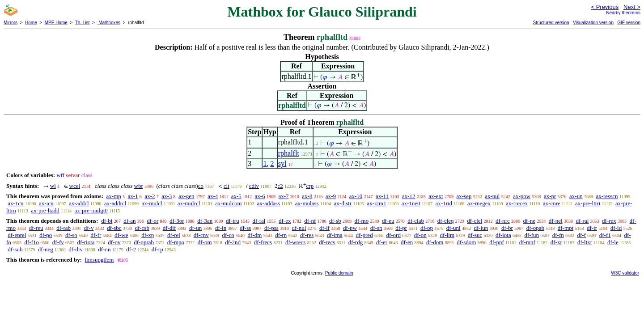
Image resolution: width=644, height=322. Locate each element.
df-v (89, 228)
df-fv (58, 242)
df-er (382, 242)
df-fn (558, 235)
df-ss (245, 228)
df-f (581, 235)
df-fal (259, 221)
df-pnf (497, 242)
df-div (76, 249)
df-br (507, 228)
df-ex (285, 221)
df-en (407, 242)
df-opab (535, 228)
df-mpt (566, 228)
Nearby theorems (623, 13)
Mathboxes (109, 23)
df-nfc (503, 221)
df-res (307, 235)
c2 (280, 186)
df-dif (169, 228)
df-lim (447, 235)
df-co (228, 235)
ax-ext (436, 196)
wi (53, 186)
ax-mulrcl (189, 203)
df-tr (592, 228)
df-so (71, 235)
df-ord (393, 235)
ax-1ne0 (411, 203)
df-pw (350, 228)
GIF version (629, 23)
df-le (613, 242)
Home (31, 23)
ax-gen (186, 196)
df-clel (475, 221)
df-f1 (605, 235)
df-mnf (527, 242)
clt (227, 186)
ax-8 (307, 196)
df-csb (142, 228)
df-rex (609, 221)
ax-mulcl (152, 203)
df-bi (107, 221)
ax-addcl (79, 203)
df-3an (205, 221)
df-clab (416, 221)
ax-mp (114, 196)
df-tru (233, 221)
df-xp (148, 235)
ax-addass (269, 203)
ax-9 (331, 196)
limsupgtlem (99, 260)
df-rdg (356, 242)
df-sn (376, 228)
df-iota (503, 235)
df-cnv (201, 235)
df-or (153, 221)
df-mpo (176, 242)
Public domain (339, 273)
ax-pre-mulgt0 (91, 210)
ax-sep (464, 196)
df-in (221, 228)
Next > (632, 7)
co (201, 186)
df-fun (532, 235)
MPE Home (56, 23)
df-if (324, 228)
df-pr (401, 228)
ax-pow (522, 196)
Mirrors (11, 23)
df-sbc (114, 228)
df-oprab (144, 242)
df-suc (475, 235)
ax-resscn (607, 196)
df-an (129, 221)
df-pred (364, 235)
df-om (205, 242)
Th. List (83, 23)
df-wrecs (295, 242)
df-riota (86, 242)
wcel (75, 186)
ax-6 (260, 196)
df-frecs (263, 242)
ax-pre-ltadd (45, 210)
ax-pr (550, 196)
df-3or (177, 221)
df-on (420, 235)
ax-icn (46, 203)
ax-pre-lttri (588, 203)
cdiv (254, 186)
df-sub (15, 249)
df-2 (131, 249)
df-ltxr (585, 242)
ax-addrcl (115, 203)
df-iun (481, 228)
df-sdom (466, 242)
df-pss (271, 228)
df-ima (335, 235)
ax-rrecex (517, 203)
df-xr (556, 242)
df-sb (335, 221)
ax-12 (409, 196)
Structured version (551, 23)
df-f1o (32, 242)
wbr (139, 186)
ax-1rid (444, 203)
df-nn (104, 249)
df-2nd (233, 242)
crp (310, 186)
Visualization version (593, 23)
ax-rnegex (479, 203)
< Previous (605, 7)
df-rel (174, 235)
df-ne (529, 221)
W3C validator (625, 273)
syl (282, 163)
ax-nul (492, 196)
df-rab (64, 228)
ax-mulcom (228, 203)
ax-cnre (552, 203)
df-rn (281, 235)
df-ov (114, 242)
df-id (616, 228)
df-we (121, 235)
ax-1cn (15, 203)
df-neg (46, 249)
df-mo (361, 221)
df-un (195, 228)
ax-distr (343, 203)
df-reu (36, 228)
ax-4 (213, 196)
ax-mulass (307, 203)
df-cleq (446, 221)
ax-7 (283, 196)
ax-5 (236, 196)
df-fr (96, 235)
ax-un (576, 196)
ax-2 (150, 196)
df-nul (299, 228)
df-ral (582, 221)
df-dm (255, 235)
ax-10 (356, 196)
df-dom (435, 242)
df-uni (453, 228)
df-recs (327, 242)
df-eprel (17, 235)
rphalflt (289, 153)
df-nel (556, 221)
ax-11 (382, 196)
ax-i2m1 (376, 203)
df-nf (310, 221)
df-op (427, 228)
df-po (46, 235)
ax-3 (167, 196)
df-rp (157, 249)
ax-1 (133, 196)
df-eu (388, 221)
